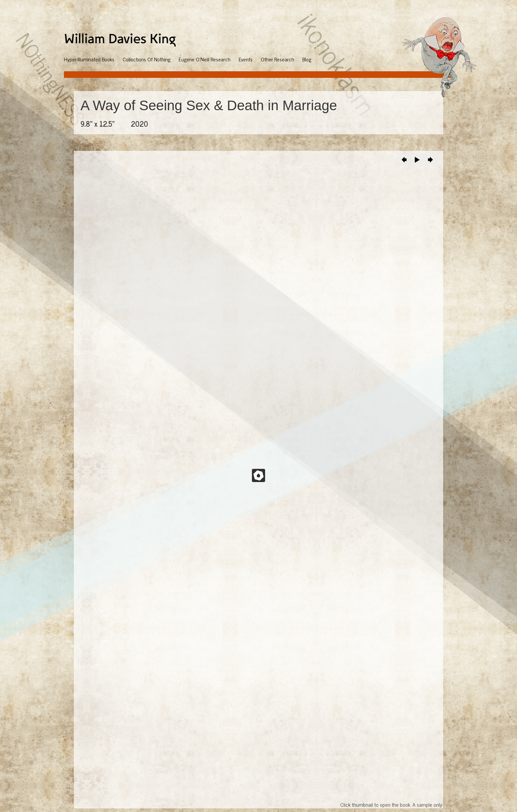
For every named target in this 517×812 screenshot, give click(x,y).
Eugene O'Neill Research (205, 59)
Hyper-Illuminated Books (89, 59)
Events (246, 59)
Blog (307, 59)
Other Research (277, 59)
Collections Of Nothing (147, 59)
